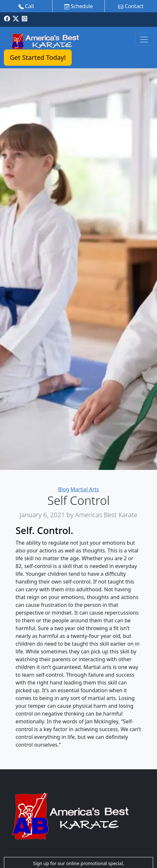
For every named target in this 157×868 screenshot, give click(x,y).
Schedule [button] (78, 6)
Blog (64, 489)
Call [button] (26, 6)
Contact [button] (131, 6)
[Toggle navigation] (144, 39)
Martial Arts (85, 489)
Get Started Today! (38, 57)
